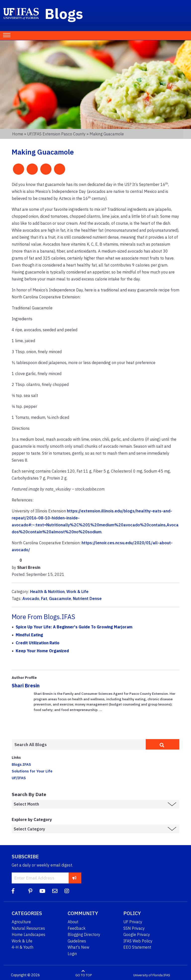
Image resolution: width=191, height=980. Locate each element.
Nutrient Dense (87, 599)
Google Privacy (137, 934)
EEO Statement (137, 947)
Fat (44, 599)
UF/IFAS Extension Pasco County (56, 134)
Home (18, 134)
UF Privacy (133, 922)
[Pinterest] (30, 891)
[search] (163, 744)
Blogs (64, 13)
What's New (78, 947)
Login (72, 954)
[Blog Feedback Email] (55, 891)
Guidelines (77, 941)
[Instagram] (67, 891)
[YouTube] (42, 891)
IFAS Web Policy (138, 941)
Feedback (77, 928)
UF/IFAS (19, 778)
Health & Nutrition (47, 592)
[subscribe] (74, 878)
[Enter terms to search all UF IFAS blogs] (79, 745)
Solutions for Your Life (32, 771)
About (73, 922)
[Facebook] (13, 891)
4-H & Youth (23, 947)
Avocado (31, 599)
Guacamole (60, 599)
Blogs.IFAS (21, 764)
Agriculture (21, 922)
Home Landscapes (28, 934)
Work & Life (77, 592)
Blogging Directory (84, 934)
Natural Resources (28, 928)
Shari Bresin (26, 685)
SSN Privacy (134, 928)
